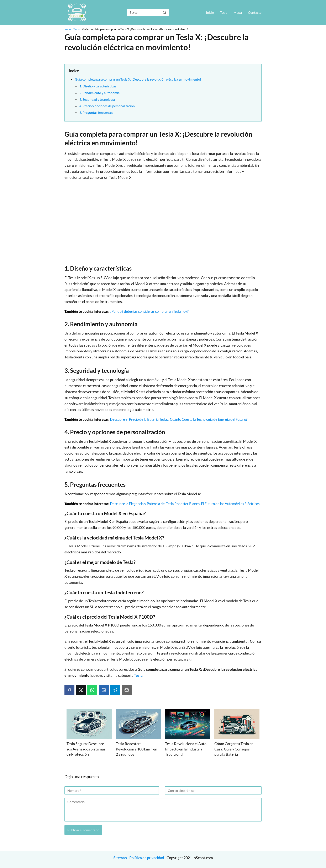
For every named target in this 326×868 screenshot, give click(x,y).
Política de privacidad (147, 858)
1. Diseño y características (98, 86)
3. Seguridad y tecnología (97, 99)
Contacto (255, 12)
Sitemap (120, 858)
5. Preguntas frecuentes (96, 112)
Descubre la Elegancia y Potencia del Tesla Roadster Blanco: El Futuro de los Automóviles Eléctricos (185, 504)
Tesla (224, 12)
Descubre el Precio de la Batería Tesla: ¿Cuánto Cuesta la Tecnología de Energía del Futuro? (179, 419)
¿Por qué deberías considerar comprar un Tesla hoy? (149, 311)
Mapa (238, 12)
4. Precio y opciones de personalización (107, 106)
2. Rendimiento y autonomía (99, 93)
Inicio (210, 12)
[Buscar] (164, 12)
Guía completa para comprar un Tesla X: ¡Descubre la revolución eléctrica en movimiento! (138, 79)
